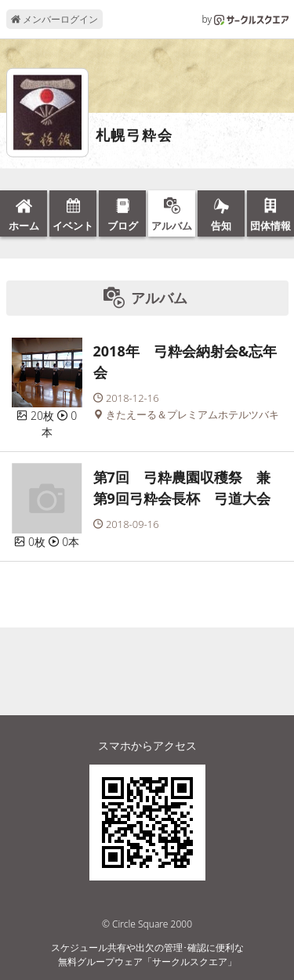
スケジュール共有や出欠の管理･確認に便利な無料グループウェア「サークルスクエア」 (147, 955)
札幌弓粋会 (134, 136)
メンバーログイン (54, 19)
